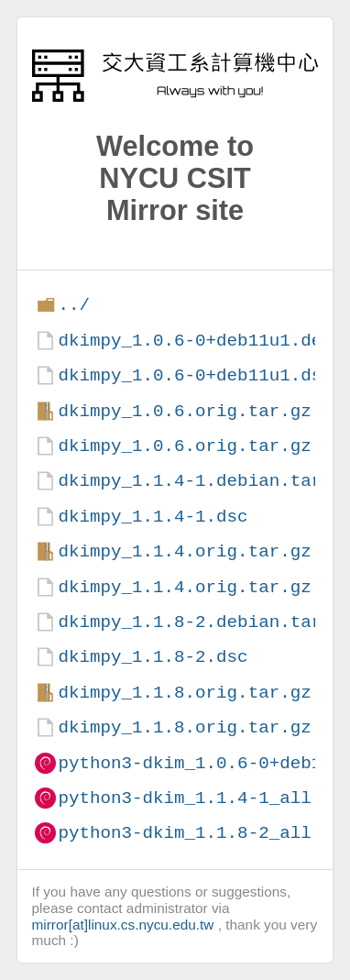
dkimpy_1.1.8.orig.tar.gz (184, 693)
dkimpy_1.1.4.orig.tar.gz (184, 551)
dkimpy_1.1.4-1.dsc (153, 517)
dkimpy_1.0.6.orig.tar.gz (184, 411)
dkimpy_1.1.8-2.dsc (153, 657)
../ (74, 305)
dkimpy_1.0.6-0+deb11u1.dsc (195, 375)
